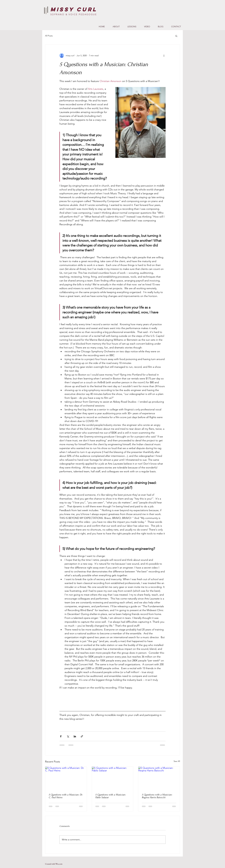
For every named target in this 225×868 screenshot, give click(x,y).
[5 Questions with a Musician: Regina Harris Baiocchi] (159, 778)
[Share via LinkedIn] (75, 736)
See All (177, 761)
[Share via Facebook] (61, 736)
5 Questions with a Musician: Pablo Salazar (110, 796)
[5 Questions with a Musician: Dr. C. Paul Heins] (66, 778)
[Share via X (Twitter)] (68, 736)
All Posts (49, 36)
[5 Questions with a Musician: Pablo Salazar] (113, 778)
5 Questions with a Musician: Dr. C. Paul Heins (66, 796)
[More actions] (164, 55)
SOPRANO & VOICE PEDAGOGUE (74, 14)
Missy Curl (74, 9)
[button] (176, 36)
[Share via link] (82, 736)
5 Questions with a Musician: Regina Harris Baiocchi (157, 796)
